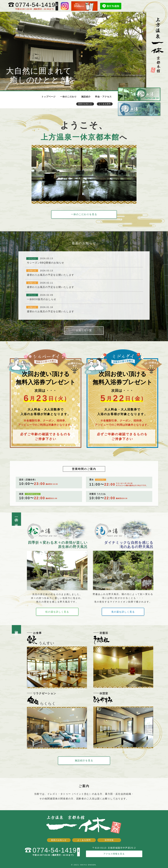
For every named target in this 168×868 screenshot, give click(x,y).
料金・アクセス (103, 97)
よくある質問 (105, 104)
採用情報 (109, 840)
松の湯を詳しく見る (57, 612)
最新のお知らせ (85, 104)
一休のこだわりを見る (84, 214)
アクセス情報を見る (114, 854)
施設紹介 (86, 97)
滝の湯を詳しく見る (123, 612)
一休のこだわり (68, 97)
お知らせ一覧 (84, 330)
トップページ (48, 97)
